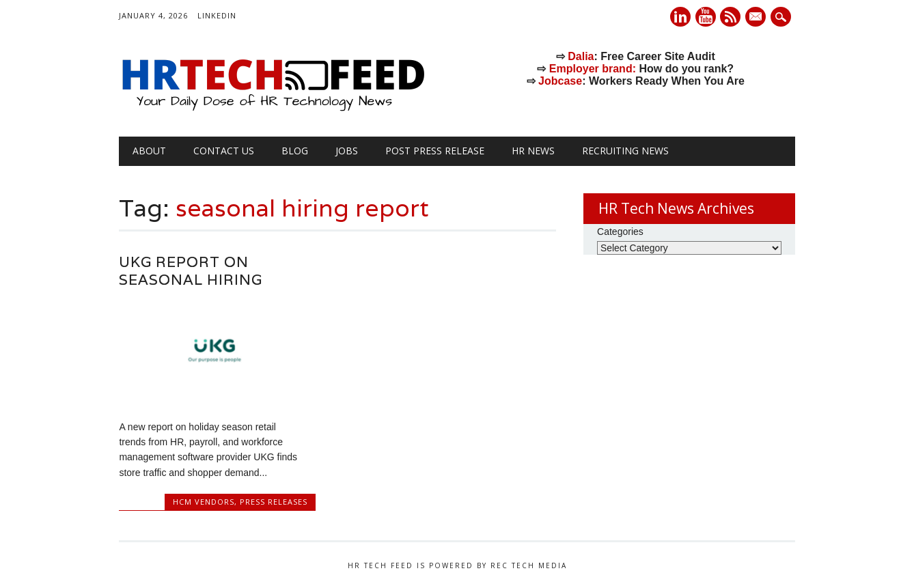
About (149, 151)
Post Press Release (435, 151)
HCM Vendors (204, 502)
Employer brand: (593, 69)
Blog (295, 151)
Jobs (347, 151)
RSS (730, 17)
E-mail (758, 18)
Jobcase (560, 81)
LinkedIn (217, 15)
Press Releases (274, 502)
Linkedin (680, 17)
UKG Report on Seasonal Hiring (191, 271)
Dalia (581, 56)
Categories (620, 232)
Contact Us (224, 151)
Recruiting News (625, 151)
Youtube (706, 17)
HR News (533, 151)
